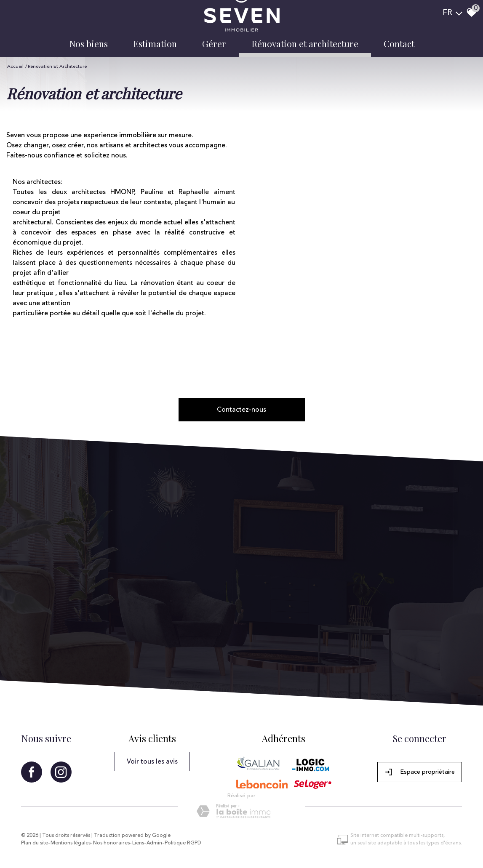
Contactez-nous (241, 410)
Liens (138, 843)
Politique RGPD (183, 843)
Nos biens (88, 43)
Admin (154, 843)
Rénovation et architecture (305, 43)
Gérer (214, 43)
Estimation (155, 43)
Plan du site (35, 843)
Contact (399, 43)
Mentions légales (71, 843)
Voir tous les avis (152, 761)
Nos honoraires (111, 843)
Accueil (15, 66)
